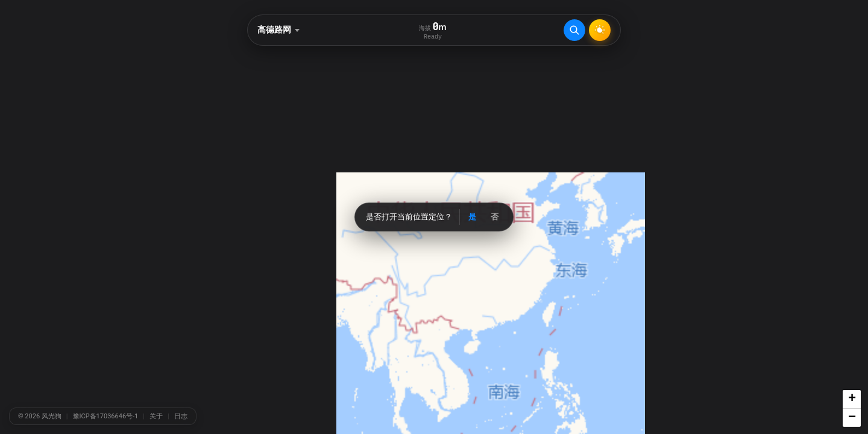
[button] (852, 399)
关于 (156, 416)
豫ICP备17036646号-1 (106, 416)
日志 (181, 416)
